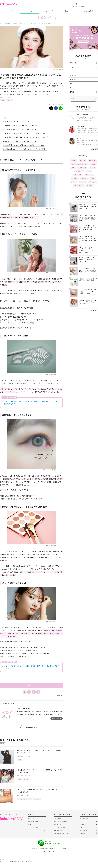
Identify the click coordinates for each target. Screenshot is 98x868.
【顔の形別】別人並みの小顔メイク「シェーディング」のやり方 (26, 133)
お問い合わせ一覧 (15, 862)
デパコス (73, 182)
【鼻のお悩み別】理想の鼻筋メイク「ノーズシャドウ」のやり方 (26, 137)
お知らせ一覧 (58, 819)
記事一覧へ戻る (31, 727)
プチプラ (75, 178)
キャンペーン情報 (49, 11)
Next (59, 696)
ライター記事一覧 (57, 719)
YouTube (82, 833)
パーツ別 (10, 100)
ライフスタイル (79, 185)
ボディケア (73, 75)
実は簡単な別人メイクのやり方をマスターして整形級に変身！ (25, 149)
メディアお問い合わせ (60, 822)
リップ (89, 171)
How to (3, 100)
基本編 (93, 164)
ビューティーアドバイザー (35, 830)
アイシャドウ (37, 799)
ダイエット (93, 182)
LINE (81, 827)
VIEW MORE (94, 149)
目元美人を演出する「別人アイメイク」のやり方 (20, 125)
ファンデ (83, 182)
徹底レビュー (79, 171)
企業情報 (34, 849)
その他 (72, 92)
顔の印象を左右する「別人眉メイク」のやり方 (19, 129)
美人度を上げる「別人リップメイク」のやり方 (19, 141)
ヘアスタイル (78, 175)
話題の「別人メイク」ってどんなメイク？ (18, 121)
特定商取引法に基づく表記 (62, 833)
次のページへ (31, 686)
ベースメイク (74, 67)
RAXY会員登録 (84, 819)
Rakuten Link (84, 830)
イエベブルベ (89, 175)
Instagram (83, 824)
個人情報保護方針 (43, 849)
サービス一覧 (4, 862)
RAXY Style (29, 11)
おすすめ (82, 161)
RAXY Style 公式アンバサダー (24, 799)
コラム (72, 88)
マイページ (31, 824)
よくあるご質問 (88, 11)
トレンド (93, 168)
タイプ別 (90, 185)
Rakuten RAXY (9, 5)
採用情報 (64, 849)
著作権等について (55, 849)
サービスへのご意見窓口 (61, 827)
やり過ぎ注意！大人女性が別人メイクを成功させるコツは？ (24, 145)
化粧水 (93, 178)
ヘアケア (72, 79)
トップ (10, 11)
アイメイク (8, 98)
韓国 (73, 168)
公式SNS (68, 11)
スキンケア (73, 63)
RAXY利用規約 (58, 830)
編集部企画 (92, 161)
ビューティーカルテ (34, 827)
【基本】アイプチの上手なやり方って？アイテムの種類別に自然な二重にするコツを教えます (31, 403)
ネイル (72, 84)
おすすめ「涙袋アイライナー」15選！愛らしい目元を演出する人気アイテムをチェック (32, 667)
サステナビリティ (27, 862)
